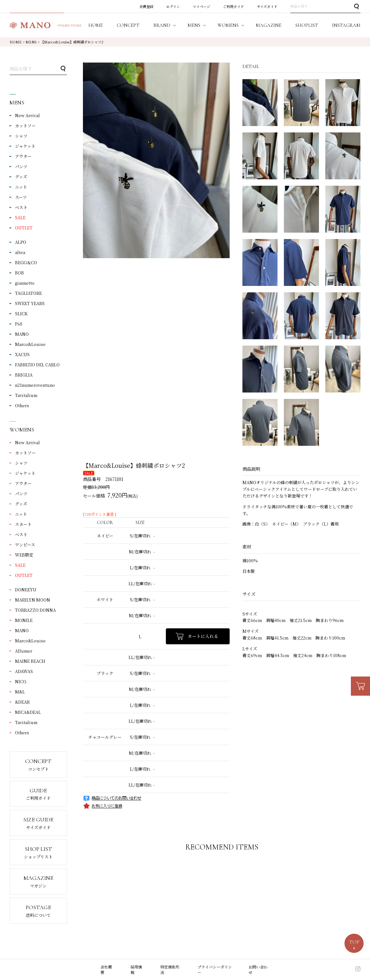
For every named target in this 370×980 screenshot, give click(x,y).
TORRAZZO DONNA (35, 610)
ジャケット (25, 146)
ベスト (21, 207)
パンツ (21, 166)
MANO (22, 334)
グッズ (21, 177)
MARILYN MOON (33, 600)
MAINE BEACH (30, 661)
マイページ (201, 6)
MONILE (24, 620)
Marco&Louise (30, 344)
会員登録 (146, 6)
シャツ (21, 136)
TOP (354, 942)
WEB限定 (24, 555)
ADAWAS (24, 671)
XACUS (22, 354)
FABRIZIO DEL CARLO (37, 365)
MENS (31, 42)
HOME (16, 42)
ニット (21, 187)
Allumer (24, 651)
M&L (20, 692)
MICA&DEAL (28, 712)
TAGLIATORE (28, 293)
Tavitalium (26, 395)
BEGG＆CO (26, 262)
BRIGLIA (24, 375)
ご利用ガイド (233, 6)
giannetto (25, 283)
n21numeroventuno (35, 385)
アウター (23, 156)
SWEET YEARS (30, 303)
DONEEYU (26, 590)
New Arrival (27, 115)
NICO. (21, 681)
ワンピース (25, 545)
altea (20, 252)
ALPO (21, 242)
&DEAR (22, 702)
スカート (23, 524)
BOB (19, 273)
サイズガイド (267, 6)
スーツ (21, 197)
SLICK (21, 314)
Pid (18, 324)
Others (22, 405)
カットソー (25, 126)
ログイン (173, 6)
